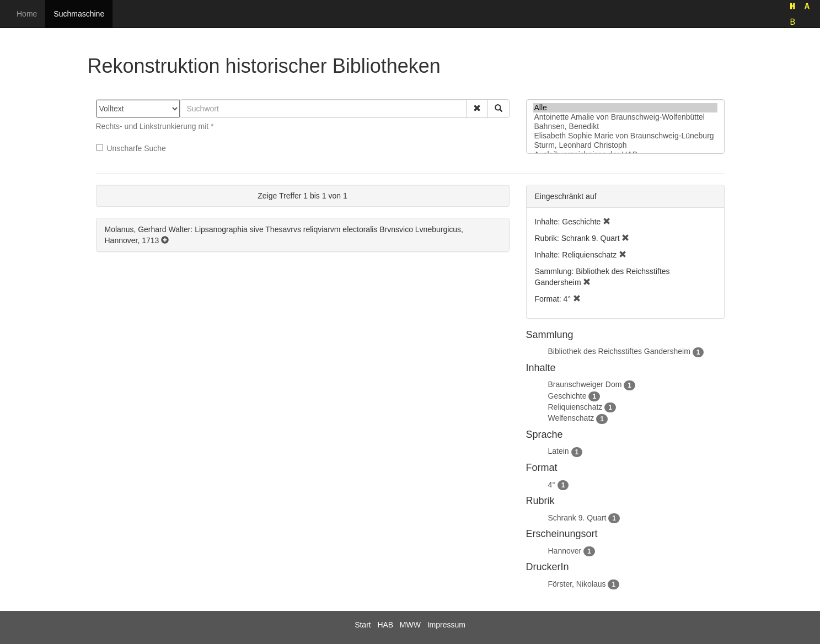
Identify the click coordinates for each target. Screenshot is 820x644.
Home (27, 14)
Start (363, 625)
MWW (410, 625)
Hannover (565, 551)
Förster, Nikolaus (577, 584)
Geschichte (567, 396)
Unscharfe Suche (131, 148)
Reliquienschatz (575, 407)
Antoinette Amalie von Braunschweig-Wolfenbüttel (625, 117)
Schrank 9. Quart (577, 518)
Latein (559, 451)
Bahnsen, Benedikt (625, 127)
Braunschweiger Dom (585, 384)
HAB (385, 625)
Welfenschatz (571, 418)
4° (552, 485)
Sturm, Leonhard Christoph (625, 145)
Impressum (446, 625)
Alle (625, 108)
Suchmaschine (79, 14)
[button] (477, 109)
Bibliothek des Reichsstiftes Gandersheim (619, 351)
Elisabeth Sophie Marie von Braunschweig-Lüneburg (625, 136)
